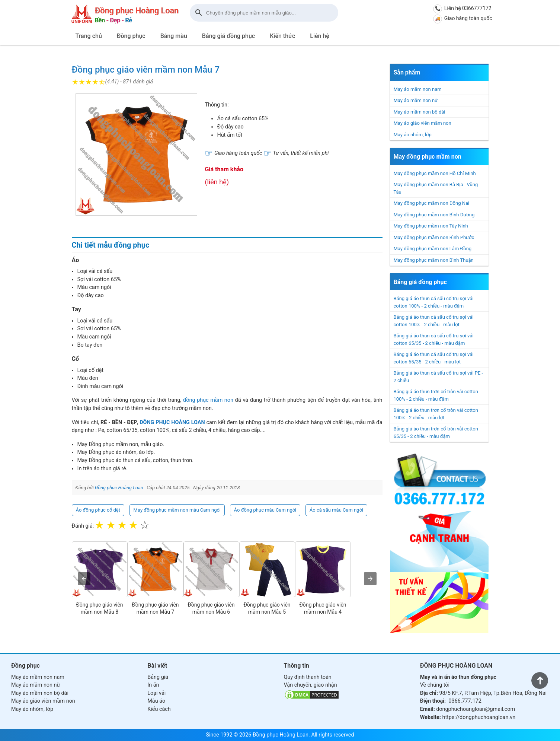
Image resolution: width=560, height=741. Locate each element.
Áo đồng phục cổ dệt (98, 510)
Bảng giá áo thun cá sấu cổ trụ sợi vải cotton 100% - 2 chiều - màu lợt (434, 321)
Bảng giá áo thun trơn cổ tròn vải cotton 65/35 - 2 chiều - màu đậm (436, 432)
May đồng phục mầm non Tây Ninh (431, 226)
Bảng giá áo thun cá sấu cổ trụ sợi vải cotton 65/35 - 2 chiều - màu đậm (434, 339)
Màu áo (156, 701)
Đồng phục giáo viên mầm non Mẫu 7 (146, 70)
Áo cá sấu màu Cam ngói (336, 510)
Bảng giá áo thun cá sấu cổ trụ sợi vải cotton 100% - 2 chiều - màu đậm (434, 302)
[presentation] (84, 579)
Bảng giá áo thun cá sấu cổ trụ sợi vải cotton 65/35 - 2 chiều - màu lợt (434, 358)
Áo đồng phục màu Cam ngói (265, 510)
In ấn (153, 685)
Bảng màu (174, 36)
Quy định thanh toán (308, 677)
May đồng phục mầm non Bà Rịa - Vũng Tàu (436, 188)
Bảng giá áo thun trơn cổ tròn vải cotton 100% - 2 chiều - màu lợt (436, 414)
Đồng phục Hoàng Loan (119, 488)
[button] (137, 155)
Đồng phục (131, 36)
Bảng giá (158, 677)
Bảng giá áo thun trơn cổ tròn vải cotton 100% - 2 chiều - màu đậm (436, 395)
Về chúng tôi (435, 685)
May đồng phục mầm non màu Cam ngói (177, 510)
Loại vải (156, 693)
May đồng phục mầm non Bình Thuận (434, 260)
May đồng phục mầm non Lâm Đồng (433, 249)
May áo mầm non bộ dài (420, 112)
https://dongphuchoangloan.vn (479, 717)
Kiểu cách (159, 709)
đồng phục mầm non (208, 400)
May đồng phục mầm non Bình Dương (434, 215)
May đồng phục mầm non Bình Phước (434, 237)
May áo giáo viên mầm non (423, 123)
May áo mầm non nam (418, 89)
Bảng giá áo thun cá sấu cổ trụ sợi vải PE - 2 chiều (439, 377)
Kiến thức (282, 36)
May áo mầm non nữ (416, 100)
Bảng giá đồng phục (228, 36)
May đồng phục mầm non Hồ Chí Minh (435, 173)
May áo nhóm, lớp (413, 135)
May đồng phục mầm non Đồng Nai (432, 203)
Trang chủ (89, 36)
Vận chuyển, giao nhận (311, 685)
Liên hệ (320, 36)
